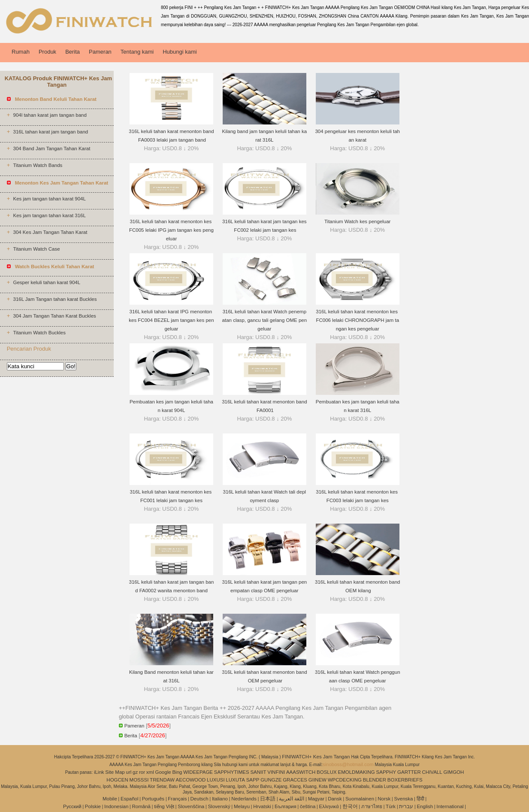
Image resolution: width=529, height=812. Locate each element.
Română (141, 806)
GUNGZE (271, 780)
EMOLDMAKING (357, 772)
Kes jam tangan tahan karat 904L (49, 199)
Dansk (335, 799)
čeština (308, 806)
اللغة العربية (292, 799)
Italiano (220, 799)
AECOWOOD (191, 780)
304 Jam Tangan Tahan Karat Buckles (54, 316)
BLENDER (375, 780)
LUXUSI (216, 780)
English (425, 806)
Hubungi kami (180, 52)
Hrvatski (262, 806)
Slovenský (219, 806)
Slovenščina (191, 806)
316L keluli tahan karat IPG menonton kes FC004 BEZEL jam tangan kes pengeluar (171, 320)
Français (177, 799)
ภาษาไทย (372, 806)
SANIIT (258, 772)
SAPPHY (386, 772)
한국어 (350, 806)
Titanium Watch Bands (38, 165)
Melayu (242, 806)
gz (135, 772)
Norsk (384, 799)
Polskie (93, 806)
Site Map (115, 772)
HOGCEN (117, 780)
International (450, 806)
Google (163, 772)
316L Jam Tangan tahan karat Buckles (55, 299)
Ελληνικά (329, 806)
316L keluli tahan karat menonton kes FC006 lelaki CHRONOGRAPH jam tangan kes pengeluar (357, 320)
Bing (177, 772)
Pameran (100, 52)
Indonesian (116, 806)
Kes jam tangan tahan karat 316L (49, 215)
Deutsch (200, 799)
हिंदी (420, 799)
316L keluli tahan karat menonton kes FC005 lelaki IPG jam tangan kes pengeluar (171, 230)
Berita (73, 52)
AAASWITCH (301, 772)
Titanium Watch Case (36, 249)
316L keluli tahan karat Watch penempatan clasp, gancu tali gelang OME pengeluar (265, 320)
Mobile (110, 799)
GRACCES (295, 780)
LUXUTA (235, 780)
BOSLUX (327, 772)
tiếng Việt (164, 806)
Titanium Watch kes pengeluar (357, 221)
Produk (47, 52)
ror (142, 772)
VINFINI (276, 772)
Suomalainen (360, 799)
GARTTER (409, 772)
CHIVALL (432, 772)
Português (153, 799)
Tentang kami (137, 52)
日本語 (268, 799)
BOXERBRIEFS (405, 780)
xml (150, 772)
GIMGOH (453, 772)
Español (130, 799)
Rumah (21, 52)
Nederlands (244, 799)
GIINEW (317, 780)
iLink (99, 772)
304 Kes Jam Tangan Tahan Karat (50, 232)
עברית (406, 806)
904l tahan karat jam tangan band (50, 115)
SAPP (253, 780)
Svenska (403, 799)
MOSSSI (139, 780)
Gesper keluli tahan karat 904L (47, 282)
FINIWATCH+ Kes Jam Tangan (316, 757)
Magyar (316, 799)
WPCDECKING (345, 780)
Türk (391, 806)
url (129, 772)
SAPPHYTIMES (232, 772)
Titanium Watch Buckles (39, 333)
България (286, 806)
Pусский (72, 806)
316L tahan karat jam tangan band (50, 132)
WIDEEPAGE (198, 772)
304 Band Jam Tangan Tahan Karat (51, 148)
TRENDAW (162, 780)
